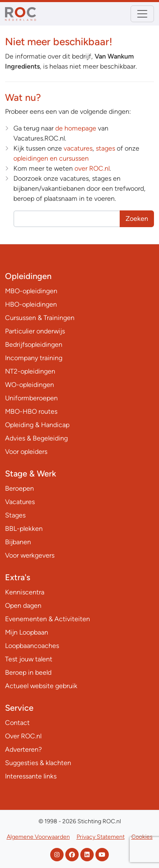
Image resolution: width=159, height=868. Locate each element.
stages (105, 148)
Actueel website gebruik (41, 686)
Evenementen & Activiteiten (47, 619)
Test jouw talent (29, 659)
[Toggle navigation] (142, 14)
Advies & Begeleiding (36, 438)
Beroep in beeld (28, 672)
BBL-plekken (24, 529)
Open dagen (23, 606)
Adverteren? (23, 749)
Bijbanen (18, 542)
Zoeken (137, 219)
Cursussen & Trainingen (40, 318)
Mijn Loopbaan (27, 632)
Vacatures (20, 502)
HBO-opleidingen (31, 304)
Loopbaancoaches (32, 646)
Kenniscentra (25, 592)
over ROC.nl (92, 168)
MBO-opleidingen (31, 291)
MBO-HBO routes (31, 411)
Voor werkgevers (30, 555)
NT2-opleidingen (30, 371)
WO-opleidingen (29, 385)
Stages (15, 515)
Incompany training (34, 358)
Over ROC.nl (23, 736)
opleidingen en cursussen (51, 158)
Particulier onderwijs (35, 331)
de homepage (76, 128)
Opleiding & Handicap (37, 425)
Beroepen (19, 488)
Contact (17, 723)
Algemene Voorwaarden (38, 837)
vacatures (78, 148)
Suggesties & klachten (38, 763)
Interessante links (31, 776)
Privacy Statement (101, 837)
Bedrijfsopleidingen (34, 344)
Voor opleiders (26, 452)
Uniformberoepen (31, 398)
